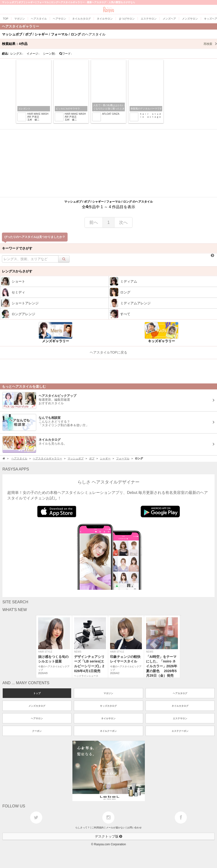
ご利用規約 (98, 828)
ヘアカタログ (180, 693)
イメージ (33, 54)
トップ (37, 693)
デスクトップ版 (109, 836)
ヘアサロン (37, 718)
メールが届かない (116, 828)
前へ (94, 222)
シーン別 (49, 54)
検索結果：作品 (109, 44)
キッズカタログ (108, 706)
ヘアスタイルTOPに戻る (108, 352)
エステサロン (180, 718)
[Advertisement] (108, 163)
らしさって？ (83, 828)
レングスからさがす (17, 271)
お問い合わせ (134, 828)
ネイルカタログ (180, 706)
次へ (123, 222)
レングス (17, 54)
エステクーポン (180, 731)
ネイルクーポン (108, 731)
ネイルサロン (108, 718)
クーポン (37, 731)
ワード (66, 54)
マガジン (108, 693)
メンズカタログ (37, 706)
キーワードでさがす (17, 248)
